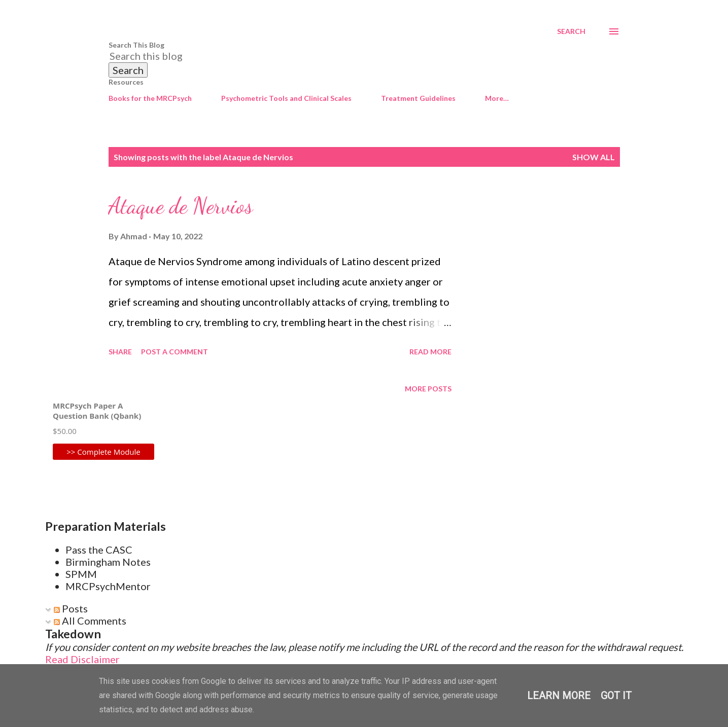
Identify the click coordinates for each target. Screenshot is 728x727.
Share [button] (120, 352)
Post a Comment (175, 352)
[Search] (571, 31)
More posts (428, 389)
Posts (71, 608)
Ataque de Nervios (181, 206)
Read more (430, 352)
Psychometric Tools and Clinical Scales (286, 98)
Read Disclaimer (82, 659)
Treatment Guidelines (418, 98)
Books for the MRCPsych (150, 98)
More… (497, 98)
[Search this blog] (352, 56)
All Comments (90, 621)
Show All (594, 157)
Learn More (559, 696)
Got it (616, 696)
